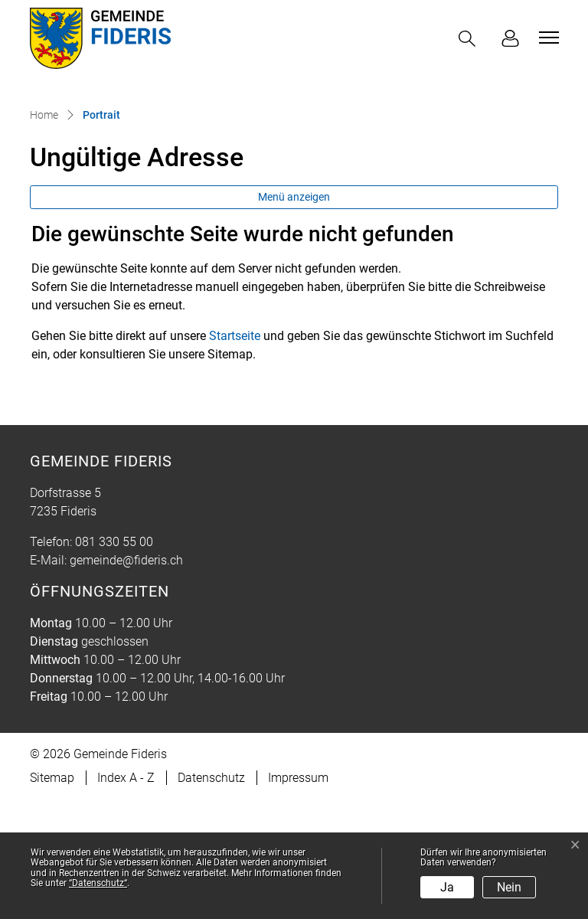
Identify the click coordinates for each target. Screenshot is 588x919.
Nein (509, 887)
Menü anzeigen (294, 316)
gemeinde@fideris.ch (126, 680)
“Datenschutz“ (98, 883)
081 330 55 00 (114, 661)
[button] (470, 39)
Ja (447, 887)
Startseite (235, 455)
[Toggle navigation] (547, 38)
